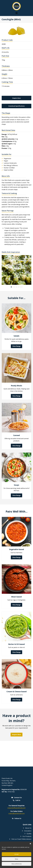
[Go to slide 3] (15, 287)
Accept (17, 854)
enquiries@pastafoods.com (16, 808)
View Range (17, 346)
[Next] (28, 271)
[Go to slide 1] (11, 287)
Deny (16, 859)
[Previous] (5, 271)
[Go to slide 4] (17, 287)
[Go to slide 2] (13, 287)
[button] (30, 844)
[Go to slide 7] (22, 287)
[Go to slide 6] (20, 287)
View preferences (17, 864)
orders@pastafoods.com (16, 813)
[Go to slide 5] (18, 287)
